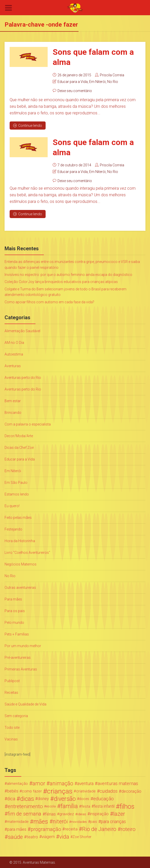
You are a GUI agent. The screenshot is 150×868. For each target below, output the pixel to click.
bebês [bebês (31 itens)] (13, 791)
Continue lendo (28, 125)
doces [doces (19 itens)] (84, 799)
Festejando (13, 529)
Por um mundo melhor (23, 646)
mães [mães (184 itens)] (41, 821)
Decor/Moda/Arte (19, 436)
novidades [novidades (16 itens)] (79, 821)
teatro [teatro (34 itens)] (32, 837)
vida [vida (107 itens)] (64, 837)
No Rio (113, 81)
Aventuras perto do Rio (23, 377)
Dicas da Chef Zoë (19, 447)
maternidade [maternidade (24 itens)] (18, 821)
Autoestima (14, 354)
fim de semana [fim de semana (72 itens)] (24, 814)
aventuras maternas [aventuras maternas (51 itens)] (118, 783)
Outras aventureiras (20, 587)
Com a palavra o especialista (28, 424)
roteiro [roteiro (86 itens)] (128, 829)
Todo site (12, 727)
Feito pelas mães (18, 517)
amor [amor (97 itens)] (39, 783)
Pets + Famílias (17, 634)
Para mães (13, 599)
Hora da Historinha (20, 541)
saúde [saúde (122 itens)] (15, 837)
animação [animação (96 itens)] (61, 783)
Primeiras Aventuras (21, 669)
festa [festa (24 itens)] (86, 806)
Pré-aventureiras (18, 657)
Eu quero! (12, 506)
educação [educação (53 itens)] (104, 799)
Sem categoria (16, 716)
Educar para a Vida (73, 81)
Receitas (11, 692)
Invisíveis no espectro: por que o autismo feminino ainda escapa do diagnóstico (68, 274)
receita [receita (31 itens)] (71, 829)
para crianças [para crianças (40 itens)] (113, 821)
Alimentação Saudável (22, 331)
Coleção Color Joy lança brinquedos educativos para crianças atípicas (61, 281)
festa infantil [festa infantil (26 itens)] (104, 806)
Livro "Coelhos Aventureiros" (27, 552)
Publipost (12, 681)
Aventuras (13, 366)
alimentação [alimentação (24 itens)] (17, 783)
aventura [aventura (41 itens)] (85, 783)
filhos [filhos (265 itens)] (127, 806)
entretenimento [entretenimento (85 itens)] (25, 806)
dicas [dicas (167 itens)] (27, 799)
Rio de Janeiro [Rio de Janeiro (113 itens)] (99, 829)
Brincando (13, 412)
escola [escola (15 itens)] (51, 806)
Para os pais (15, 611)
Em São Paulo (16, 482)
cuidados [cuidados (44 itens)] (109, 791)
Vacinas (11, 739)
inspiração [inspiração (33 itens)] (99, 814)
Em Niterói (97, 81)
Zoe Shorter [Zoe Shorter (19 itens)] (82, 837)
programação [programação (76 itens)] (46, 829)
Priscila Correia (112, 75)
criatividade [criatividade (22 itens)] (86, 791)
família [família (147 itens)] (69, 806)
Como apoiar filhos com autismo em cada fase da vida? (49, 302)
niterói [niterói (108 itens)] (60, 821)
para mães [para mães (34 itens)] (17, 829)
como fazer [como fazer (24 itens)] (32, 791)
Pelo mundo (14, 622)
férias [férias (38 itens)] (50, 814)
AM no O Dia (14, 342)
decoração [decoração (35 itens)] (131, 791)
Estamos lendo (17, 494)
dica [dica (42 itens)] (11, 799)
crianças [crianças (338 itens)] (60, 791)
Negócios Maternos (21, 564)
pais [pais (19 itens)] (94, 821)
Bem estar (13, 401)
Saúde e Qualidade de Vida (25, 704)
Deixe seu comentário (75, 91)
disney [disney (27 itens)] (43, 798)
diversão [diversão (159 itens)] (65, 799)
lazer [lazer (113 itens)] (119, 814)
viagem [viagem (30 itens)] (48, 836)
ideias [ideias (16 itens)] (82, 814)
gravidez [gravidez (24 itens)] (67, 814)
